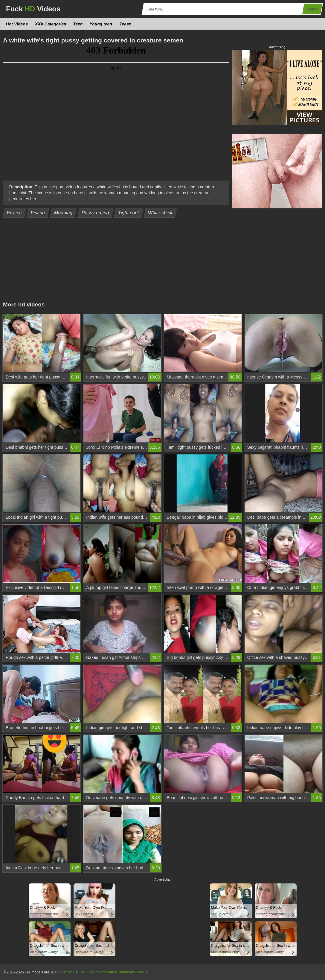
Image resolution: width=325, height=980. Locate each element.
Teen (78, 24)
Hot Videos (17, 24)
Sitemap (66, 972)
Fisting (38, 213)
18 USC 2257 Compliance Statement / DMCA (112, 972)
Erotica (15, 213)
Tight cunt (128, 213)
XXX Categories (50, 24)
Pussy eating (95, 213)
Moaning (63, 213)
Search (312, 9)
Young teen (101, 24)
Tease (125, 24)
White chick (160, 213)
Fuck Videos (33, 9)
